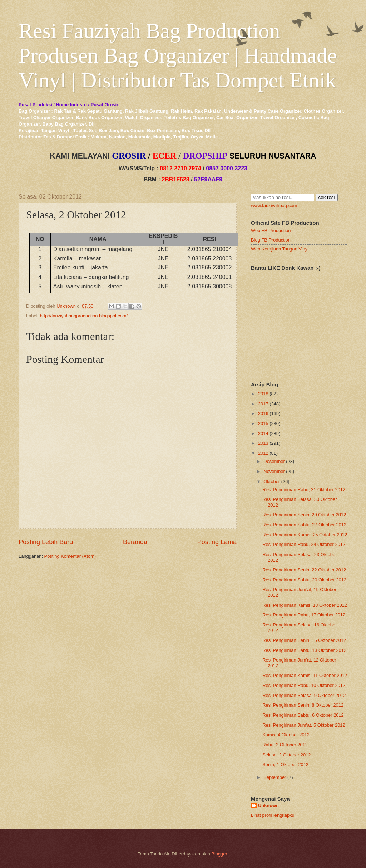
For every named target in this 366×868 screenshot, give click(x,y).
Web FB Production (271, 231)
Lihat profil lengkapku (273, 815)
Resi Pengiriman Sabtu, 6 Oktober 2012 (303, 715)
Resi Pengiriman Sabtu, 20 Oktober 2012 (304, 580)
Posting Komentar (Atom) (70, 556)
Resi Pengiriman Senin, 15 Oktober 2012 (304, 640)
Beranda (135, 542)
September (275, 777)
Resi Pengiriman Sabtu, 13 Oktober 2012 (304, 650)
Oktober (272, 481)
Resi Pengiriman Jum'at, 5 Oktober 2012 (304, 725)
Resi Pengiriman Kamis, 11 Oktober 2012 (305, 675)
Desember (274, 461)
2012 (263, 453)
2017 (263, 404)
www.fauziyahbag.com (274, 206)
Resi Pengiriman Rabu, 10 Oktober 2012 (304, 685)
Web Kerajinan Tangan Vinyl (280, 249)
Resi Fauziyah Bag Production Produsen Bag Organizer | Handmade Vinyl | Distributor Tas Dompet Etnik (178, 55)
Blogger (219, 854)
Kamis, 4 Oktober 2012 (286, 735)
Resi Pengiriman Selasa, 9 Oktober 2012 (304, 695)
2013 (263, 443)
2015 (263, 423)
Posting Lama (217, 542)
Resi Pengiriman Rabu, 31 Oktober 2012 (304, 490)
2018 (263, 394)
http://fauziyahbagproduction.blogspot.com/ (84, 316)
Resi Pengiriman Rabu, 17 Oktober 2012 (304, 615)
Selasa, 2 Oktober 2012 (286, 755)
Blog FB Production (271, 240)
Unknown (268, 806)
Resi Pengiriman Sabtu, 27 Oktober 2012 (304, 525)
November (274, 471)
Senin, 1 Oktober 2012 (285, 764)
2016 (263, 413)
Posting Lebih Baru (46, 542)
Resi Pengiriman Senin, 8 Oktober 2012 (303, 705)
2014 (263, 433)
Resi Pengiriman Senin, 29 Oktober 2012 (304, 515)
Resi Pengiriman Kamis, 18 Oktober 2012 (305, 605)
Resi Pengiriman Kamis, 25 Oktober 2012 (305, 535)
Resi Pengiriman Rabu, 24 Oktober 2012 (304, 544)
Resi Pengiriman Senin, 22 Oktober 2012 (304, 570)
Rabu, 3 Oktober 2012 (285, 745)
